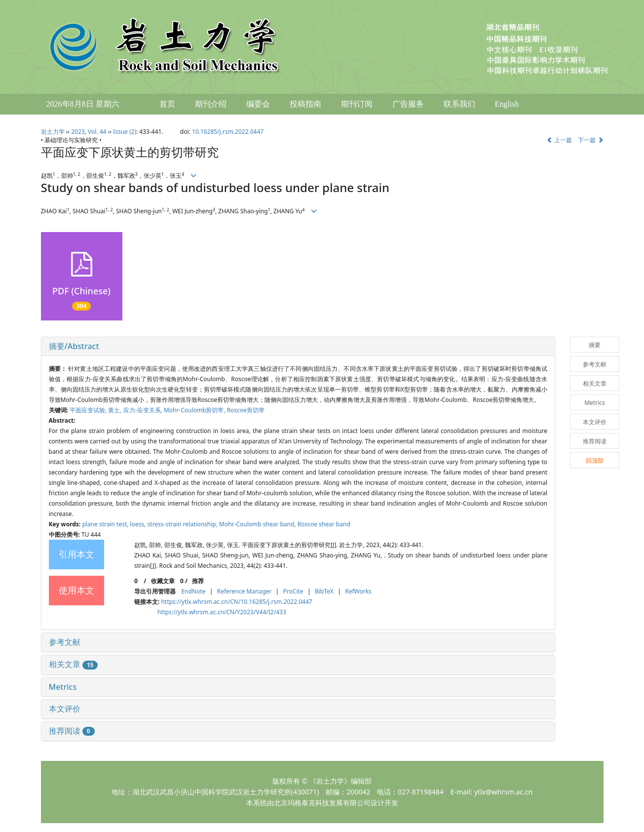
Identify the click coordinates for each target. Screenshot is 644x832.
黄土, (115, 410)
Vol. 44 (97, 132)
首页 (167, 104)
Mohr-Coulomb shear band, (258, 524)
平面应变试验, (89, 410)
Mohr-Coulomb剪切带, (195, 410)
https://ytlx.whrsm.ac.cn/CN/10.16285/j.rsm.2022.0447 (236, 602)
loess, (139, 524)
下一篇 (590, 140)
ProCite (293, 591)
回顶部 (595, 460)
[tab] (298, 347)
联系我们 (459, 104)
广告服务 (408, 104)
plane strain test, (106, 524)
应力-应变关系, (144, 410)
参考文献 (65, 642)
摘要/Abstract (74, 346)
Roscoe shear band (324, 524)
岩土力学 (53, 132)
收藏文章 (163, 581)
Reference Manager (245, 591)
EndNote (193, 591)
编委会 (258, 104)
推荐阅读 (72, 731)
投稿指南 (305, 104)
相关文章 (74, 664)
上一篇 (559, 140)
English (507, 104)
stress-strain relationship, (183, 524)
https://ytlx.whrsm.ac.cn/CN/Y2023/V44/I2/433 (222, 612)
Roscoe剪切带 (246, 410)
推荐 (198, 581)
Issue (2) (125, 132)
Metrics (63, 687)
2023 (78, 132)
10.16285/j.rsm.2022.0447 (228, 132)
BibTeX (324, 591)
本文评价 (65, 709)
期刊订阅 (357, 104)
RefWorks (358, 591)
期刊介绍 (211, 104)
